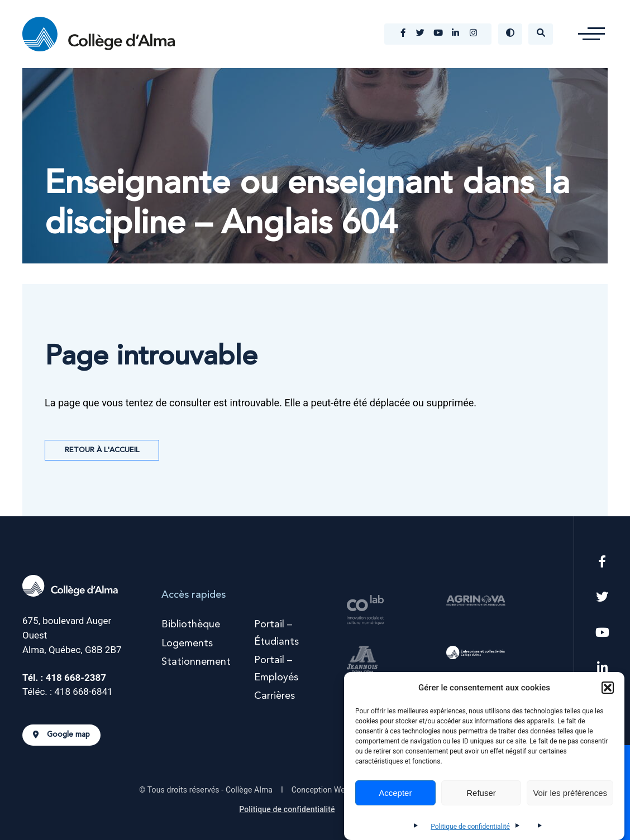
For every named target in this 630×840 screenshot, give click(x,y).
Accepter (395, 793)
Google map (61, 735)
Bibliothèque (191, 625)
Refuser (481, 793)
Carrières (275, 696)
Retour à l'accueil (102, 450)
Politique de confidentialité (470, 827)
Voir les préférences (570, 793)
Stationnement (196, 662)
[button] (608, 688)
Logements (187, 644)
